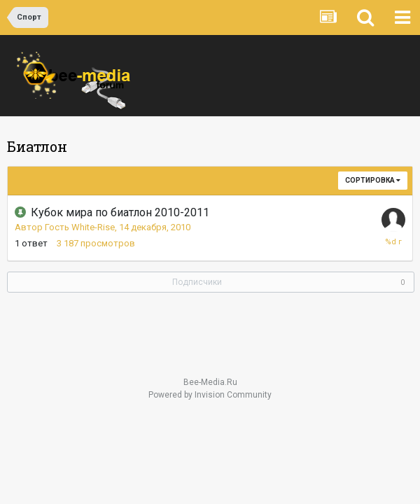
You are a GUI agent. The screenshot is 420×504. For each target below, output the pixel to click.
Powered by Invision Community (210, 395)
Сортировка (373, 180)
